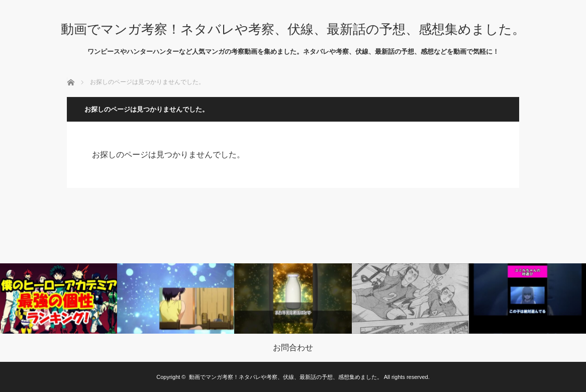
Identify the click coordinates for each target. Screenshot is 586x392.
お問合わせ (293, 348)
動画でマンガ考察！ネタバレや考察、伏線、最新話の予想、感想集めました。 (293, 29)
